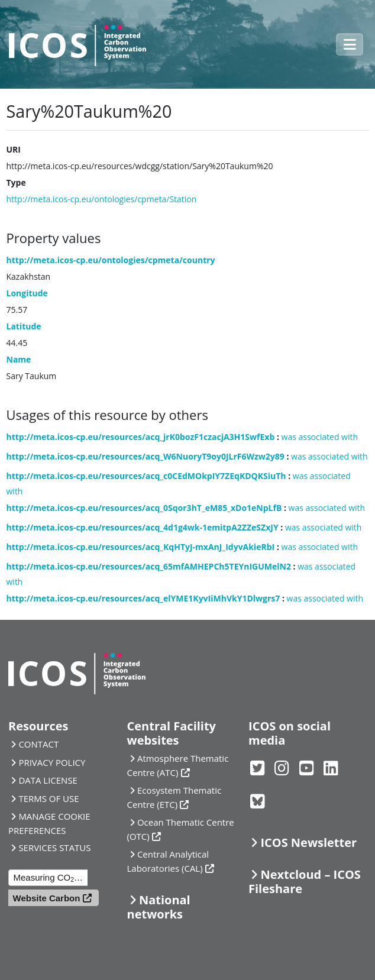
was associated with (320, 437)
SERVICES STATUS (54, 848)
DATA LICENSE (48, 780)
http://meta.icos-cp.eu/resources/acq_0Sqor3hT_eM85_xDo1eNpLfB (144, 508)
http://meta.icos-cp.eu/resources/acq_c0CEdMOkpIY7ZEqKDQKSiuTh (146, 476)
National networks (159, 907)
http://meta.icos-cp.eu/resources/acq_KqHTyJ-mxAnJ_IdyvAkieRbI (141, 547)
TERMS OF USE (49, 798)
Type (16, 182)
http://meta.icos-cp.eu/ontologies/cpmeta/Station (102, 199)
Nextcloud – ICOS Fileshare (305, 882)
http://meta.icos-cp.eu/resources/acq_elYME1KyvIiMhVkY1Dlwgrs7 (143, 598)
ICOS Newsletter (308, 842)
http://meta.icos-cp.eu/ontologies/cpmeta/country (111, 260)
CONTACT (38, 744)
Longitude (27, 293)
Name (19, 359)
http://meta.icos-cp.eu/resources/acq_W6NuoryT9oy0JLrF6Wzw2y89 (146, 456)
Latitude (24, 326)
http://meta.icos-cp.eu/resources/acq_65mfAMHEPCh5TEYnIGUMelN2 (149, 566)
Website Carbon (47, 898)
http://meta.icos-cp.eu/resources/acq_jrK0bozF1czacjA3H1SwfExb (141, 437)
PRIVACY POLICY (52, 762)
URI (14, 149)
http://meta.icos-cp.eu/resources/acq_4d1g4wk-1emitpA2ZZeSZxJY (143, 527)
